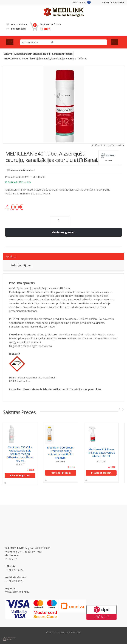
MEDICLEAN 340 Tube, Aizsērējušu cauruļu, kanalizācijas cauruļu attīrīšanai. (45, 58)
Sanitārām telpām (62, 54)
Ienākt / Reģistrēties (113, 3)
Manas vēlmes (17, 24)
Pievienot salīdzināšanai (23, 170)
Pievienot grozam (63, 232)
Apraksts (11, 256)
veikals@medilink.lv (17, 592)
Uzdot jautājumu (21, 265)
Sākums (8, 54)
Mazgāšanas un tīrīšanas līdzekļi (32, 54)
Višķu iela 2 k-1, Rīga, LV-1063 (23, 552)
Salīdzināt (16, 29)
